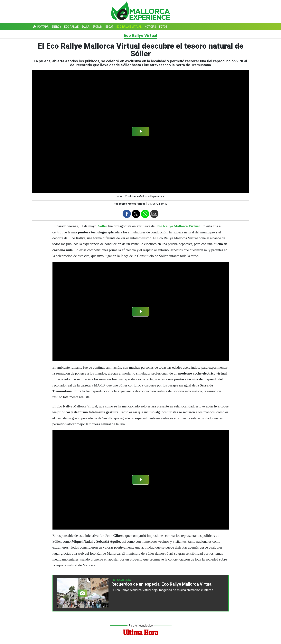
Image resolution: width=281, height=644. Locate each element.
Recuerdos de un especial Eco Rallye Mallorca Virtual (162, 584)
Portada (40, 27)
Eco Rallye (71, 27)
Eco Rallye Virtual (129, 27)
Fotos (163, 27)
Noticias (150, 27)
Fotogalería (121, 580)
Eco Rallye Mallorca (128, 590)
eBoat (109, 27)
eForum (98, 27)
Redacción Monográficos (130, 204)
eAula (86, 27)
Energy (56, 27)
